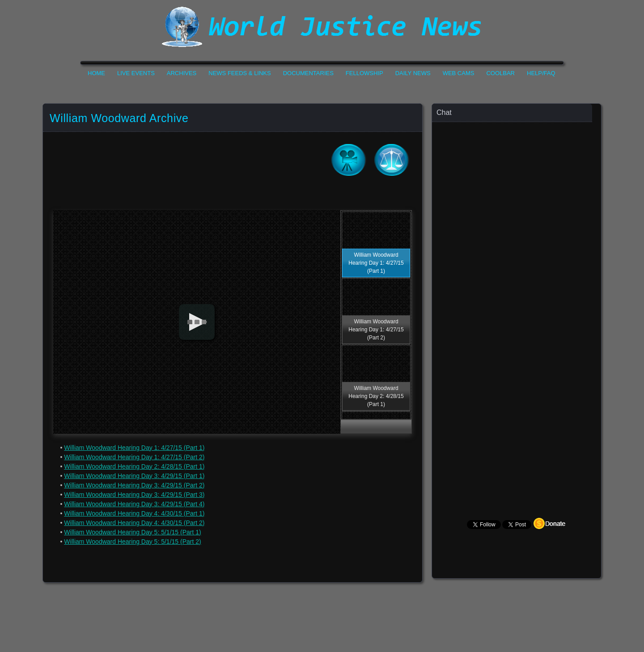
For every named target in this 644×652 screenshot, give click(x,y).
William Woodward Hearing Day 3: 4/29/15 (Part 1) (134, 476)
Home (96, 73)
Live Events (136, 73)
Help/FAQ (541, 73)
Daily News (413, 73)
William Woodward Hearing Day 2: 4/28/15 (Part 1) (134, 466)
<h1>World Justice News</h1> (322, 27)
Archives (182, 73)
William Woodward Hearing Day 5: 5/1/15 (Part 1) (132, 532)
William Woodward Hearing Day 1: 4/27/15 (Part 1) (134, 448)
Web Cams (459, 73)
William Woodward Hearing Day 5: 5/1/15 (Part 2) (132, 542)
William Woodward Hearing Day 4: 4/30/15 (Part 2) (134, 523)
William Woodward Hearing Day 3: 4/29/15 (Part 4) (134, 504)
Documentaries (308, 73)
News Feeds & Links (239, 73)
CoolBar (500, 73)
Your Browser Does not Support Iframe (517, 298)
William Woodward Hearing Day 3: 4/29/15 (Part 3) (134, 495)
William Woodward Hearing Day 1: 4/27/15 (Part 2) (134, 457)
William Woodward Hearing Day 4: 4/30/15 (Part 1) (134, 513)
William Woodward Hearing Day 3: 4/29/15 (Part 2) (134, 485)
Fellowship (364, 73)
